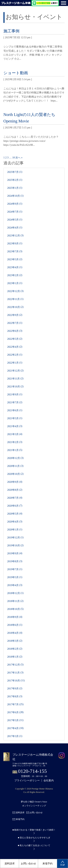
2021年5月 (13, 418)
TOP (62, 864)
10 (14, 158)
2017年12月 (14, 665)
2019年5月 (13, 577)
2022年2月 (13, 355)
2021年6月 (13, 410)
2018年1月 (13, 657)
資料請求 (10, 864)
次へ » (19, 158)
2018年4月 (13, 633)
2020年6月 (13, 506)
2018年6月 (13, 625)
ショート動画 (16, 73)
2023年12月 (14, 235)
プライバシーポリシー (27, 780)
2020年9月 (13, 482)
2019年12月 (14, 537)
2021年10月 (14, 386)
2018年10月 (14, 609)
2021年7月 (13, 402)
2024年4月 (13, 227)
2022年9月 (13, 315)
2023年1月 (13, 283)
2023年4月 (13, 267)
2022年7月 (13, 323)
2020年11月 (14, 466)
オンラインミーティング (34, 806)
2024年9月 (13, 204)
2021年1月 (13, 450)
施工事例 (11, 31)
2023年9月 (13, 243)
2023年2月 (13, 275)
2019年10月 (14, 545)
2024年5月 (13, 220)
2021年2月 (13, 442)
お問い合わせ (28, 864)
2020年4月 (13, 522)
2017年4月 (13, 728)
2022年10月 (14, 307)
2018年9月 (13, 617)
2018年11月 (14, 601)
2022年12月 (14, 291)
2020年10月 (14, 474)
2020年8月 (13, 490)
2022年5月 (13, 339)
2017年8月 (13, 696)
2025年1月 (13, 188)
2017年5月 (13, 720)
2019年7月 (13, 569)
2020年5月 (13, 514)
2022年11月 (14, 299)
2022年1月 (13, 363)
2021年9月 (13, 394)
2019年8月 (13, 561)
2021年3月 (13, 434)
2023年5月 (13, 259)
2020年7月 (13, 498)
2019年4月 (13, 585)
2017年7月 (13, 704)
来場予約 (48, 864)
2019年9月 (13, 553)
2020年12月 (14, 458)
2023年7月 (13, 251)
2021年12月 (14, 371)
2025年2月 (13, 180)
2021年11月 (14, 378)
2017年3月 (13, 736)
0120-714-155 (32, 771)
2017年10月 (14, 680)
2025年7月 (13, 172)
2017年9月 (13, 688)
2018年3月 (13, 641)
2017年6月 (13, 712)
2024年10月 (14, 196)
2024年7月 (13, 212)
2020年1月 (13, 529)
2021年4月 (13, 426)
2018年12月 (14, 593)
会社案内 (49, 780)
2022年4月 (13, 347)
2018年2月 (13, 649)
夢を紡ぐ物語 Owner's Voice (34, 802)
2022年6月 (13, 331)
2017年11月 (14, 672)
